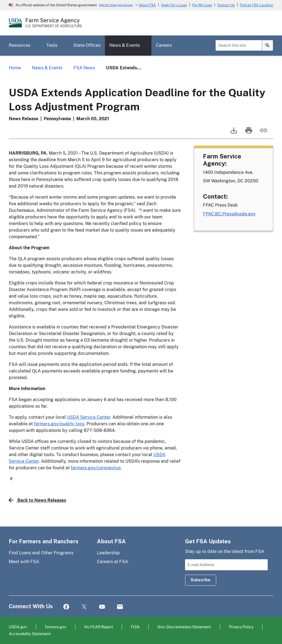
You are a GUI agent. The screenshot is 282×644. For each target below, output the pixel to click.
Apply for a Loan (174, 5)
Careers (164, 45)
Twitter (84, 607)
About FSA (147, 5)
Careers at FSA (112, 562)
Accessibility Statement (30, 634)
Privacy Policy (241, 627)
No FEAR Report (99, 627)
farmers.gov (56, 627)
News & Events (125, 45)
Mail (120, 607)
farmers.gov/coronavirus (96, 468)
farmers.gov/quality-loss (59, 424)
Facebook (66, 607)
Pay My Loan (202, 5)
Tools (52, 45)
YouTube (102, 607)
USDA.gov (18, 627)
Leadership (108, 553)
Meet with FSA (24, 562)
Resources (20, 45)
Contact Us (226, 5)
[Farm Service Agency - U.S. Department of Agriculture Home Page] (54, 23)
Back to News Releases (37, 500)
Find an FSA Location (257, 5)
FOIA (135, 627)
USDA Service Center (89, 417)
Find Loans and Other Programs (41, 553)
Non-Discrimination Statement (184, 627)
